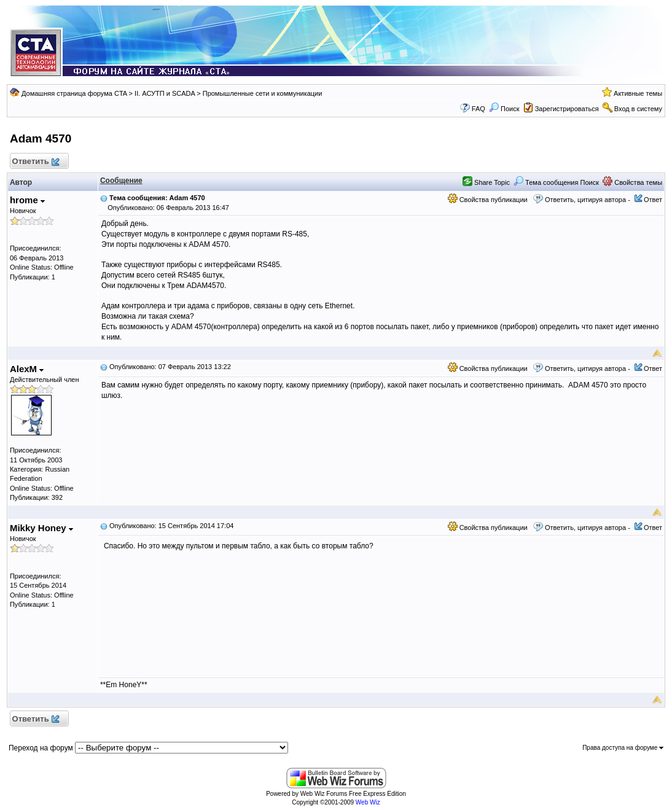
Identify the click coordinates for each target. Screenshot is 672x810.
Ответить (35, 162)
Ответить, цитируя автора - (588, 200)
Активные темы (638, 93)
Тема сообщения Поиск (556, 182)
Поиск (504, 109)
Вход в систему (638, 109)
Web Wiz (368, 802)
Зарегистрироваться (567, 109)
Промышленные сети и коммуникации (263, 93)
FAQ (479, 109)
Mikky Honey (41, 528)
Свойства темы (632, 182)
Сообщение (121, 181)
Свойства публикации (488, 200)
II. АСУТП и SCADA (165, 93)
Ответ (653, 200)
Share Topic (486, 182)
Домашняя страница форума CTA (74, 93)
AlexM (27, 369)
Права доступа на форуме (623, 748)
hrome (27, 200)
